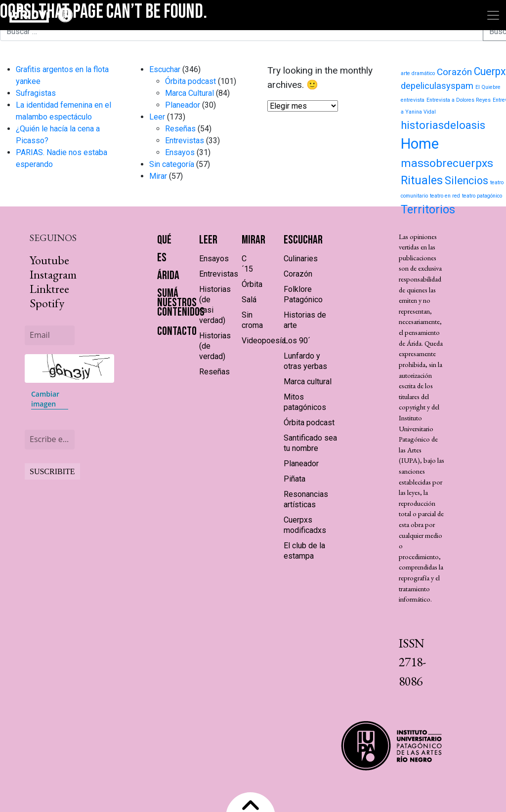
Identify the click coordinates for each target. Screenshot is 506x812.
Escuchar (165, 69)
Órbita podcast (190, 81)
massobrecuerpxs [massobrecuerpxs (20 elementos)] (447, 163)
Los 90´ (297, 341)
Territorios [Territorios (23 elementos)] (428, 209)
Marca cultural (308, 382)
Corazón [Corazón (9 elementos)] (454, 72)
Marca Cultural (190, 93)
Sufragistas (36, 93)
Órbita (252, 284)
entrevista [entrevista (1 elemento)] (413, 100)
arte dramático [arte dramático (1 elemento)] (418, 73)
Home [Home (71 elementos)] (420, 144)
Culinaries (301, 259)
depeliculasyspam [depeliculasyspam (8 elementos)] (437, 86)
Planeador (183, 105)
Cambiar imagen (45, 399)
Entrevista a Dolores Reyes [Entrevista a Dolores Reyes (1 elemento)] (459, 100)
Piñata (295, 479)
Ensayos (180, 152)
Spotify (47, 303)
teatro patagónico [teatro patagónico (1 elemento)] (482, 196)
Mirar (158, 176)
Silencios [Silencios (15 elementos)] (466, 181)
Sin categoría (172, 164)
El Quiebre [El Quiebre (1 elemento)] (488, 87)
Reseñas (180, 129)
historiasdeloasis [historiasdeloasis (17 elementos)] (443, 125)
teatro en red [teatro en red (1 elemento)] (445, 196)
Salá (249, 300)
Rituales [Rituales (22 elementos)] (422, 180)
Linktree (49, 289)
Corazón (298, 274)
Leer (157, 117)
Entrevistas (185, 141)
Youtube (49, 260)
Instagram (53, 274)
